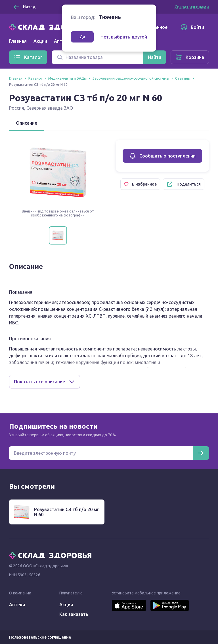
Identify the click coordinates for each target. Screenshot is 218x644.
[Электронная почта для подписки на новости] (101, 453)
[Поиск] (98, 57)
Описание (27, 123)
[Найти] (155, 57)
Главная (18, 41)
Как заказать (74, 614)
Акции (40, 41)
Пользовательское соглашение (40, 637)
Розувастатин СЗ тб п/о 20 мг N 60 (67, 512)
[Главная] (52, 27)
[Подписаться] (201, 453)
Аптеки (17, 605)
